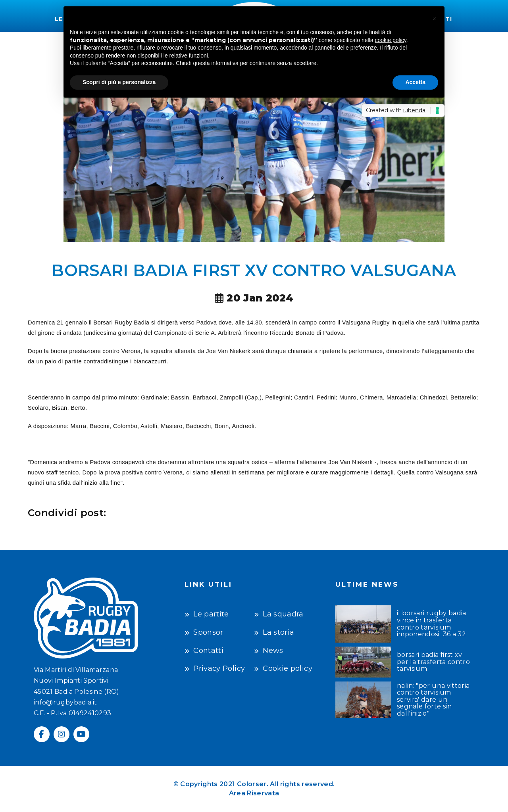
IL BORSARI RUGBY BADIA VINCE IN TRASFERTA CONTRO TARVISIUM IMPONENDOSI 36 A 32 (432, 624)
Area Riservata (254, 793)
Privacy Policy (219, 668)
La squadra (283, 614)
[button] (434, 19)
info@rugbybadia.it (65, 702)
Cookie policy (288, 668)
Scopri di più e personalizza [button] (119, 82)
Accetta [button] (415, 82)
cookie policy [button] (391, 40)
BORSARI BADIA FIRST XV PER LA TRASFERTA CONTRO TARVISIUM (433, 662)
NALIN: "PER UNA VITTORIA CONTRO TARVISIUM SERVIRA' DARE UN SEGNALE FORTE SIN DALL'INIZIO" (433, 700)
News (273, 651)
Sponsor (208, 632)
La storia (278, 632)
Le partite (211, 614)
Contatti (208, 651)
